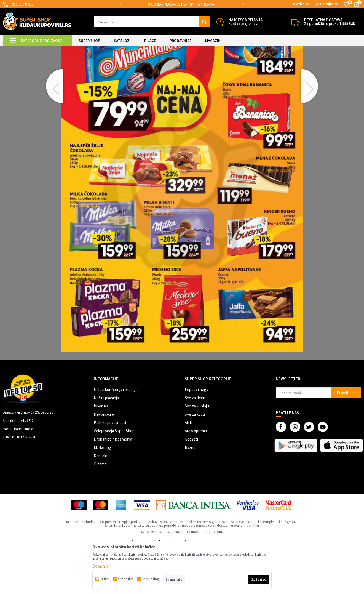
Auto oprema (196, 477)
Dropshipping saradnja (113, 485)
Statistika (126, 579)
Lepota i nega (196, 435)
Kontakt (101, 502)
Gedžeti (191, 485)
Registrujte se (327, 4)
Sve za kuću (195, 460)
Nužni (105, 579)
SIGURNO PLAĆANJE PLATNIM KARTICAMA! (182, 4)
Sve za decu (195, 444)
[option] (182, 4)
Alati (188, 469)
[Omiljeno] (346, 4)
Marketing (102, 493)
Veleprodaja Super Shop (114, 477)
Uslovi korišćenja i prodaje (116, 435)
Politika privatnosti (110, 469)
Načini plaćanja (106, 444)
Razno (190, 493)
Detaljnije (101, 566)
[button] (152, 22)
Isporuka (101, 452)
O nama (100, 510)
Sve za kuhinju (197, 452)
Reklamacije (104, 460)
